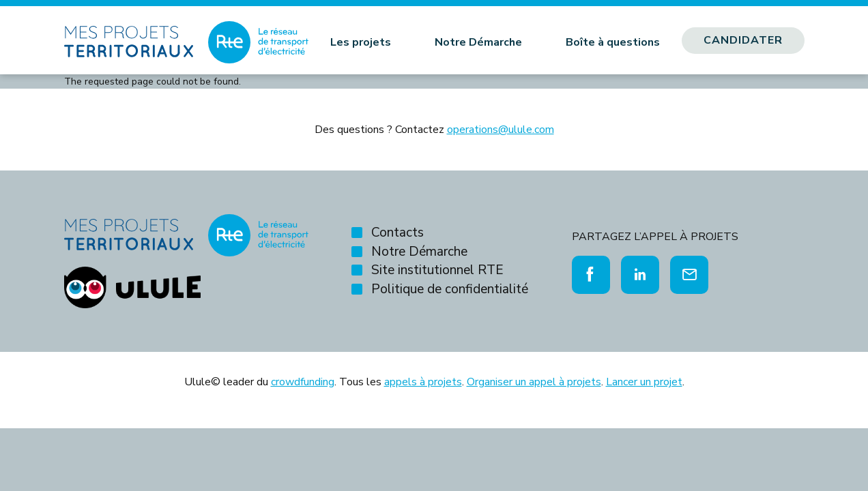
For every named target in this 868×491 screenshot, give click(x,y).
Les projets (361, 42)
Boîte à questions (613, 42)
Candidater (743, 40)
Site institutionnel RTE (437, 270)
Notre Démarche (478, 42)
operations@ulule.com (501, 130)
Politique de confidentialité (450, 289)
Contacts (397, 233)
